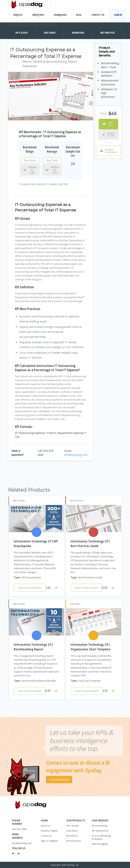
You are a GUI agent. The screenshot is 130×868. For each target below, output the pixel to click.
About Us (46, 826)
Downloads (60, 15)
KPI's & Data (73, 826)
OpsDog (27, 4)
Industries (38, 15)
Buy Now (30, 160)
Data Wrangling (100, 844)
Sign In (118, 15)
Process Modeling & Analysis (101, 837)
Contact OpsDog (59, 779)
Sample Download (108, 151)
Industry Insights (49, 831)
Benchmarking (100, 826)
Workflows (72, 836)
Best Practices (74, 841)
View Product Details (30, 588)
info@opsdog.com (76, 455)
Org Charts (72, 831)
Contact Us (98, 15)
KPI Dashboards (100, 831)
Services (18, 15)
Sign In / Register (50, 841)
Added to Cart (30, 170)
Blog (79, 15)
